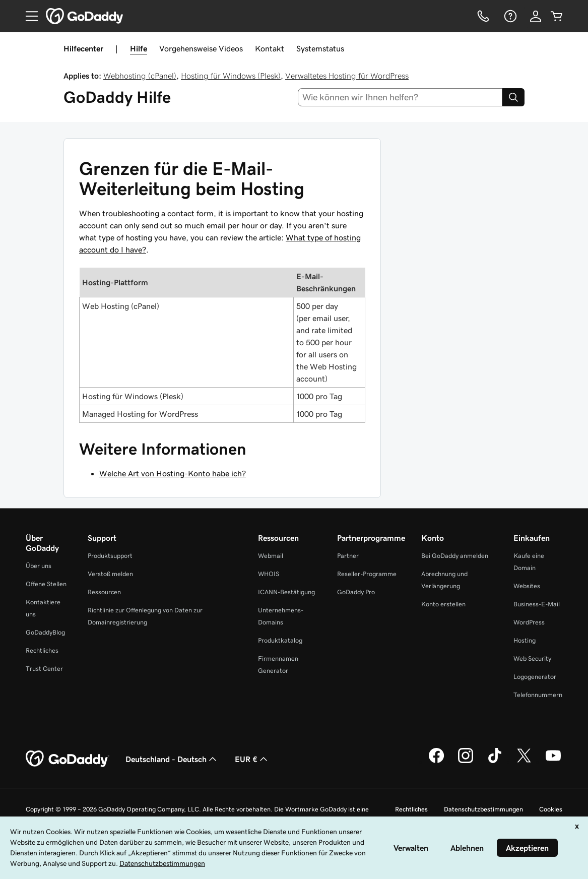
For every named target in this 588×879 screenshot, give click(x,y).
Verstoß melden (110, 574)
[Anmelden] (536, 16)
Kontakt (270, 48)
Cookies (551, 809)
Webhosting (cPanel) (140, 76)
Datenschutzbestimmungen (483, 809)
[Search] (513, 97)
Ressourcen (104, 592)
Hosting (525, 640)
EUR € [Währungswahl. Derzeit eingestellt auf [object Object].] (252, 759)
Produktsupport (110, 556)
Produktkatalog (280, 640)
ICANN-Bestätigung (286, 592)
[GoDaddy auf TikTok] (495, 762)
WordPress (529, 622)
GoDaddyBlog (45, 632)
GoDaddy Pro (356, 592)
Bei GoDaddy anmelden (455, 556)
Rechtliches (42, 650)
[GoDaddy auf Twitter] (524, 762)
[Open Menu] (28, 16)
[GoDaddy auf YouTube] (553, 762)
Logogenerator (535, 677)
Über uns (39, 566)
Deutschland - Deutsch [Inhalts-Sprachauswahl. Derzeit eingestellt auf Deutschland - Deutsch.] (172, 759)
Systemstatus (320, 48)
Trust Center (44, 669)
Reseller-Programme (367, 574)
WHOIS (269, 574)
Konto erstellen (443, 604)
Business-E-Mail (537, 604)
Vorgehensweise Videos (201, 48)
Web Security (532, 658)
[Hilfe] (509, 16)
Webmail (271, 556)
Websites (527, 586)
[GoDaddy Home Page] (68, 759)
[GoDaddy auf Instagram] (466, 762)
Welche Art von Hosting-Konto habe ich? (173, 473)
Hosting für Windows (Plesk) (231, 76)
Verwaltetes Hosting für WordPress (347, 76)
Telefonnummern (538, 695)
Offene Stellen (46, 584)
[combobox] (400, 97)
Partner (348, 556)
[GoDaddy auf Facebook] (436, 762)
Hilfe (139, 48)
